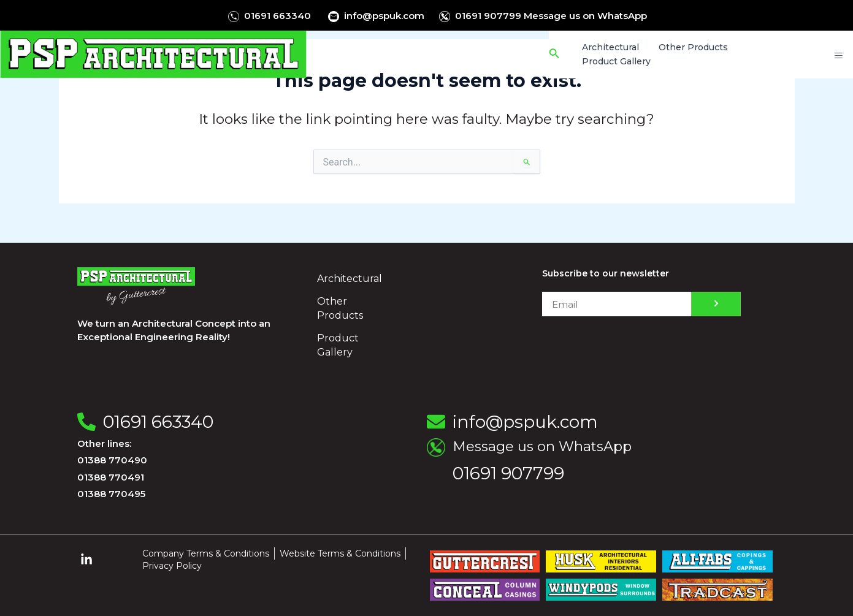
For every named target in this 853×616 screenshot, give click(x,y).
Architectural (350, 279)
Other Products (340, 308)
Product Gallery (338, 345)
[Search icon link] (557, 55)
